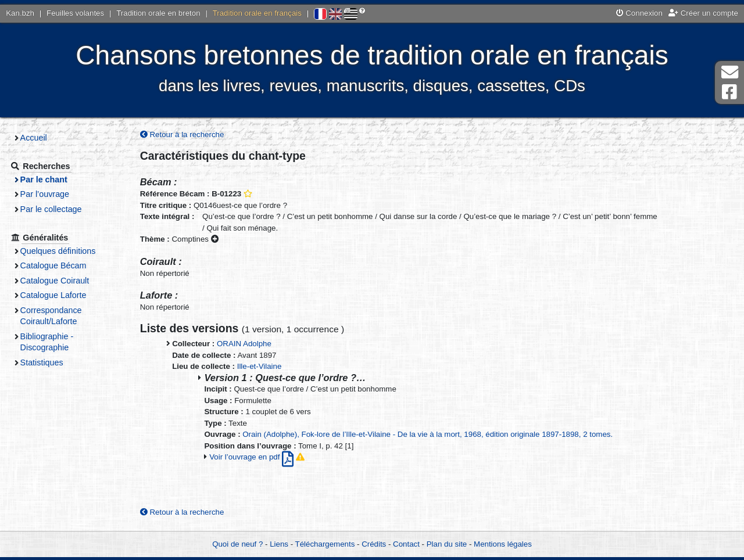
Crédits (374, 544)
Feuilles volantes (75, 13)
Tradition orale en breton (158, 13)
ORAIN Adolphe (244, 344)
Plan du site (447, 544)
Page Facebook (729, 92)
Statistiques (45, 362)
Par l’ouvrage (48, 194)
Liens (279, 544)
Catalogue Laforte (57, 295)
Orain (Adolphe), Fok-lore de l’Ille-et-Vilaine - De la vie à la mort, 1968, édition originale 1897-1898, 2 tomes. (428, 434)
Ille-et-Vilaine (260, 366)
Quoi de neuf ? (237, 544)
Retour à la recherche (182, 134)
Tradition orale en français (257, 13)
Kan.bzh (20, 13)
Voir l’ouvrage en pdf (253, 457)
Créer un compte (703, 13)
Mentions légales (503, 544)
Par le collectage (55, 209)
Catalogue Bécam (57, 265)
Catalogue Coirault (58, 281)
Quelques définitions (62, 251)
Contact (406, 544)
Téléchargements (325, 544)
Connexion (639, 13)
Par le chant (47, 180)
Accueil (37, 138)
